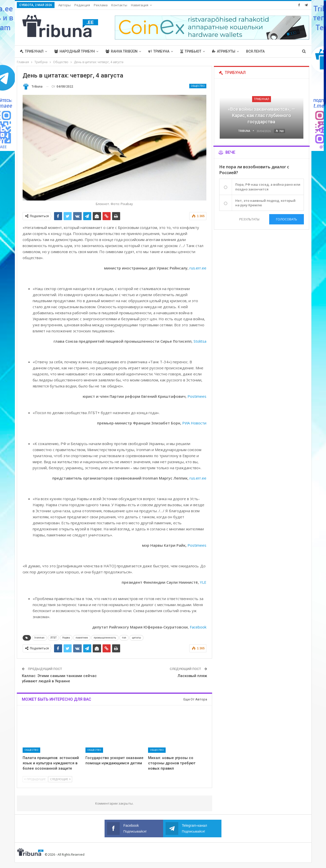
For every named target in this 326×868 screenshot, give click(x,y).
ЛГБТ (53, 638)
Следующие (60, 779)
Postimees (197, 396)
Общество (198, 86)
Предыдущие (35, 779)
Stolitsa (200, 341)
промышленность (105, 638)
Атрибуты (224, 51)
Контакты (119, 5)
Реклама (101, 5)
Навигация (140, 5)
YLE (203, 582)
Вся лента (255, 51)
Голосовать (287, 219)
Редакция (82, 5)
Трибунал (32, 51)
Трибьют (191, 51)
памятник (82, 638)
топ (124, 638)
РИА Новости (194, 423)
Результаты (249, 219)
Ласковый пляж (192, 676)
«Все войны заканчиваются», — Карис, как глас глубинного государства (262, 115)
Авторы (64, 5)
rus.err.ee (198, 268)
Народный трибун (75, 51)
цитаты (136, 638)
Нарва (66, 638)
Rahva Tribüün (122, 51)
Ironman (39, 638)
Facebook (198, 627)
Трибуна (159, 51)
